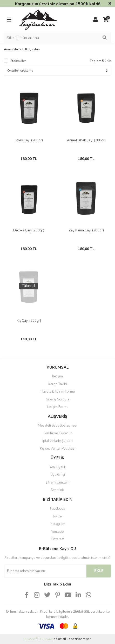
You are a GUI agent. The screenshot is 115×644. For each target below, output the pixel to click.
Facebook (58, 509)
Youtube (58, 532)
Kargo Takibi (58, 384)
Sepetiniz (58, 490)
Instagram (58, 524)
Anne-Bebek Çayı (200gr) (86, 140)
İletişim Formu (58, 407)
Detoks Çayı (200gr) (29, 230)
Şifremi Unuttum (58, 482)
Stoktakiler (18, 61)
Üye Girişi (58, 475)
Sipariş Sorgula (58, 399)
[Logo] (39, 19)
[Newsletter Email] (45, 571)
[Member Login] (96, 20)
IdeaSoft (31, 639)
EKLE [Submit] (99, 571)
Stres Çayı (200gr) (29, 140)
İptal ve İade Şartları (58, 441)
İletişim (58, 376)
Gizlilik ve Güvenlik (58, 433)
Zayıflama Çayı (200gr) (86, 230)
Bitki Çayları (31, 49)
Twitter (58, 516)
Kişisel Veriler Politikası (58, 449)
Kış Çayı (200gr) (29, 321)
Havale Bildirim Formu (58, 392)
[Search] (58, 38)
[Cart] (106, 20)
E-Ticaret (46, 639)
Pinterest (58, 539)
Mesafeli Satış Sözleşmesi (58, 426)
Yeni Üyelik (58, 467)
